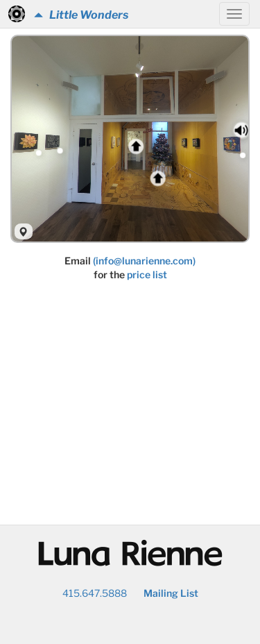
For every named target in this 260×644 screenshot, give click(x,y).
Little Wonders (81, 15)
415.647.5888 (95, 593)
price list (147, 274)
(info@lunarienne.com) (144, 261)
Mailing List (171, 593)
